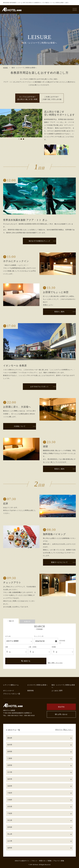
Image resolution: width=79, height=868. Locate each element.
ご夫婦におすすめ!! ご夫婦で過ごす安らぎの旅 (52, 98)
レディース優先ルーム (11, 685)
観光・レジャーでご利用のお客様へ (63, 686)
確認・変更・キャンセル (55, 663)
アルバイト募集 (59, 861)
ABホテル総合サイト (22, 861)
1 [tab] (19, 139)
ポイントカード (9, 691)
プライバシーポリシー (12, 694)
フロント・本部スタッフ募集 (41, 861)
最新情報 (30, 691)
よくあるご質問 (57, 691)
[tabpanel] (21, 123)
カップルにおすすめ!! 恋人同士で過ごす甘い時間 (27, 98)
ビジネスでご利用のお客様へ (37, 685)
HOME (6, 68)
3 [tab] (23, 139)
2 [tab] (21, 139)
